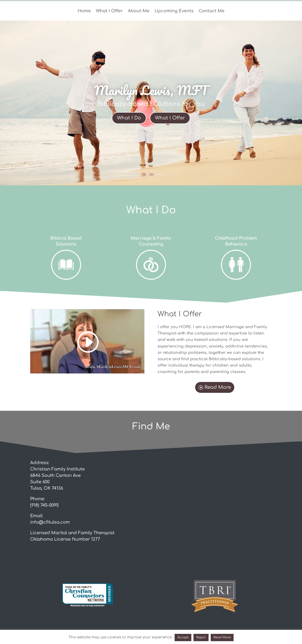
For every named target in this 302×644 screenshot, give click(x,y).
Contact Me (212, 11)
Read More (218, 387)
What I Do (129, 118)
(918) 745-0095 (44, 505)
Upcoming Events (174, 11)
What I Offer (109, 11)
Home (84, 11)
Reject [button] (201, 637)
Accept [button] (183, 637)
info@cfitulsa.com (50, 522)
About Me (139, 11)
